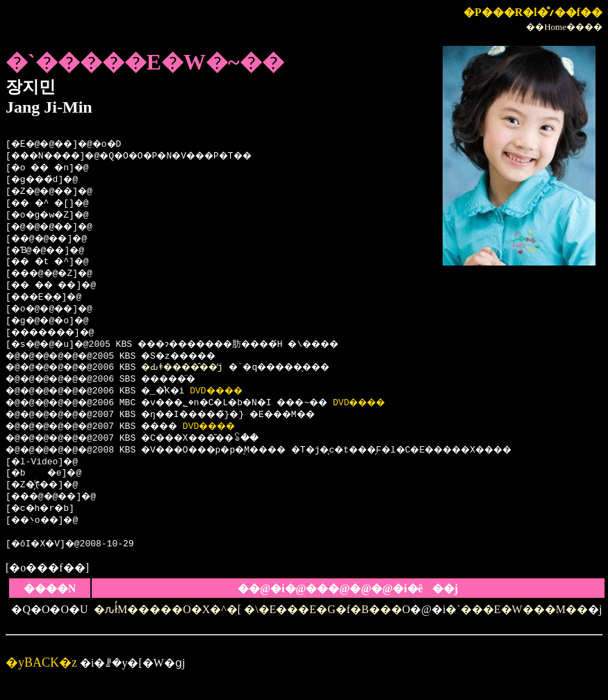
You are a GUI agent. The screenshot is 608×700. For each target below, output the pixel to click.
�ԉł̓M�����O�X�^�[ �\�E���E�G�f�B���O (252, 609)
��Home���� (564, 27)
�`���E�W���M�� (516, 609)
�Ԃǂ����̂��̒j (198, 368)
